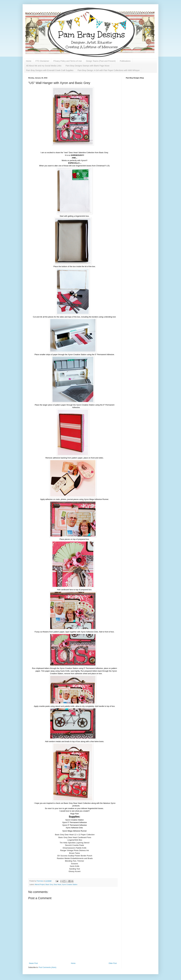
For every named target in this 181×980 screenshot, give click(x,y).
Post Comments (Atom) (47, 967)
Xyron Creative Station (70, 884)
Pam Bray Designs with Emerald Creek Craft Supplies (50, 70)
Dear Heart (57, 884)
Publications (125, 61)
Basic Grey (49, 884)
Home (29, 61)
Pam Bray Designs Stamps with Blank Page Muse (88, 66)
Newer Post (33, 963)
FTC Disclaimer (42, 61)
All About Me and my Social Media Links (44, 66)
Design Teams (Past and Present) (101, 61)
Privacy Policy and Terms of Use (68, 61)
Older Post (113, 963)
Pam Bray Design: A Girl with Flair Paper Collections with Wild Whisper (109, 70)
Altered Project (40, 884)
